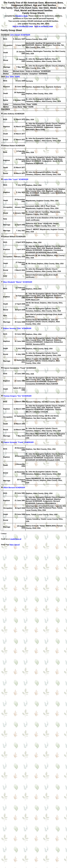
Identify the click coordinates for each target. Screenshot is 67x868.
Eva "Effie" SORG (13, 77)
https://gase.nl (15, 545)
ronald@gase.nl (16, 539)
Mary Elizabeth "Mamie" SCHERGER (18, 282)
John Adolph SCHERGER (20, 35)
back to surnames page (44, 26)
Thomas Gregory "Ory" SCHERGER (17, 396)
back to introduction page (23, 26)
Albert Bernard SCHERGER (14, 488)
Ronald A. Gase (21, 16)
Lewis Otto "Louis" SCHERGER (16, 180)
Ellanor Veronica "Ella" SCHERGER (17, 328)
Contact (4, 534)
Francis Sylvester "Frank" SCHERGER (18, 442)
